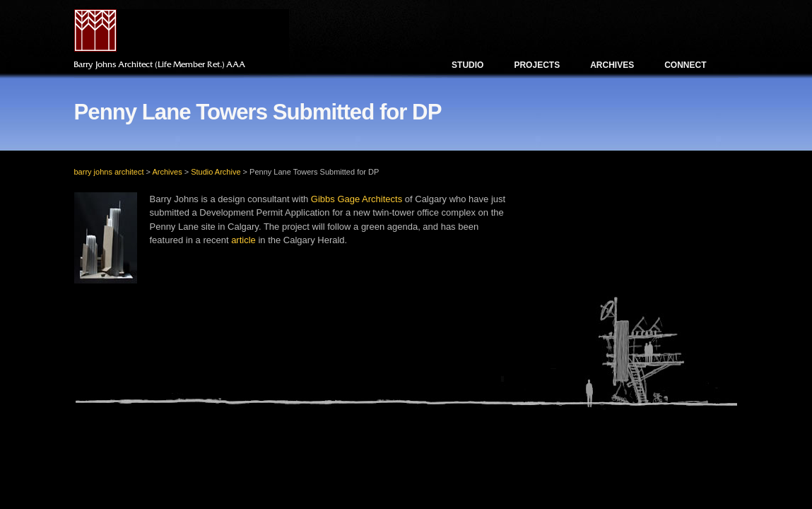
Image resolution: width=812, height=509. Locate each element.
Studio (467, 65)
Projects (537, 65)
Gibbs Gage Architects (357, 199)
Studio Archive (216, 172)
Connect (685, 65)
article (243, 240)
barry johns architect (109, 172)
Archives (612, 65)
